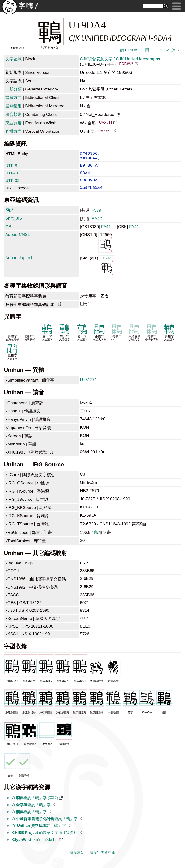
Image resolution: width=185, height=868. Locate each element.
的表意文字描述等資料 (45, 839)
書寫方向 (13, 97)
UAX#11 (106, 122)
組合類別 (13, 114)
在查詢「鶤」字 (31, 811)
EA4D (97, 225)
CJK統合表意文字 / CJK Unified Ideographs (120, 59)
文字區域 (13, 59)
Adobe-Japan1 (19, 264)
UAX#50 (105, 131)
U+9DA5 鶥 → (168, 50)
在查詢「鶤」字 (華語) (35, 804)
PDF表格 (126, 64)
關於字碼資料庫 (102, 859)
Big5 (10, 216)
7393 (107, 272)
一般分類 (13, 89)
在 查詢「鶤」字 (39, 832)
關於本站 (77, 859)
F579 (96, 216)
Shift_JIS (14, 224)
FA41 (106, 233)
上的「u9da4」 (35, 846)
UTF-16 (12, 176)
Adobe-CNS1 (18, 241)
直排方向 (13, 131)
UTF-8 (11, 168)
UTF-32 (12, 185)
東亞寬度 (13, 123)
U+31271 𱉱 (89, 386)
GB (8, 233)
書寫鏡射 (13, 106)
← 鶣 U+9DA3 (127, 50)
